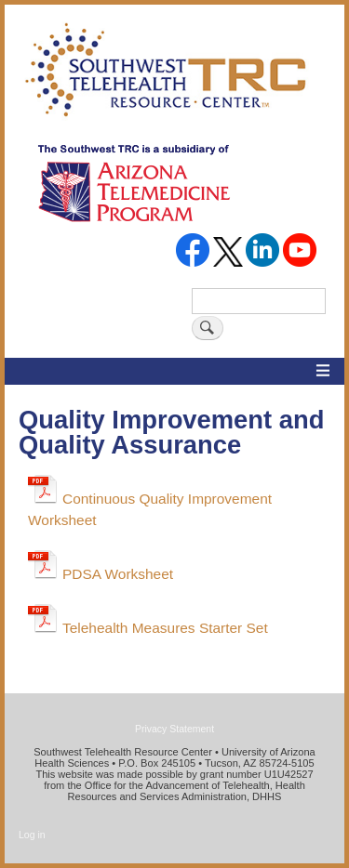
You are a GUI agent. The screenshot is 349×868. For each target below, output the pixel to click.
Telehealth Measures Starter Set (165, 628)
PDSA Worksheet (118, 574)
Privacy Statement (174, 729)
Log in (32, 835)
